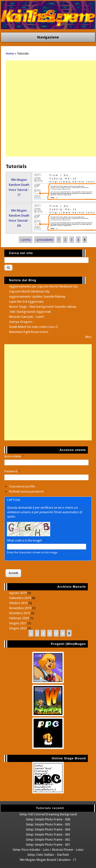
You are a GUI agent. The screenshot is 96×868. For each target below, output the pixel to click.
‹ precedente (44, 240)
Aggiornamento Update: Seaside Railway (37, 297)
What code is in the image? (26, 541)
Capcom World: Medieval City (29, 291)
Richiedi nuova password (26, 491)
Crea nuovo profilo (22, 486)
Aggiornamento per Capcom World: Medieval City (43, 286)
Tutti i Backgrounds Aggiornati (30, 312)
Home (10, 53)
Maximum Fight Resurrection (29, 332)
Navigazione (48, 37)
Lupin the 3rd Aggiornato (26, 302)
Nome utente (14, 456)
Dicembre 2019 (20, 613)
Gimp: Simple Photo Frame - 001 (48, 845)
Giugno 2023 (18, 628)
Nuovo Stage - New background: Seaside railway (43, 307)
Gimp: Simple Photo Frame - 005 (48, 824)
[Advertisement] (48, 108)
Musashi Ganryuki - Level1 (27, 317)
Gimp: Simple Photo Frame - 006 (48, 819)
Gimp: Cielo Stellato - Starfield (48, 855)
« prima (25, 240)
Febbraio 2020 (19, 618)
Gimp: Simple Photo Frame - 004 (48, 829)
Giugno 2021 (18, 623)
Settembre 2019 (20, 598)
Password (12, 471)
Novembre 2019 (20, 608)
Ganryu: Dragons (21, 322)
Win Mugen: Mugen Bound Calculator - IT (48, 860)
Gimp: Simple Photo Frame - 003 (48, 834)
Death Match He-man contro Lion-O (33, 327)
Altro (88, 337)
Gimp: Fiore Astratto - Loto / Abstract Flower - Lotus (48, 850)
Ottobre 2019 (18, 603)
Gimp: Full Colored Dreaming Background (48, 814)
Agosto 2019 (18, 593)
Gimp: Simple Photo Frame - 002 (48, 840)
